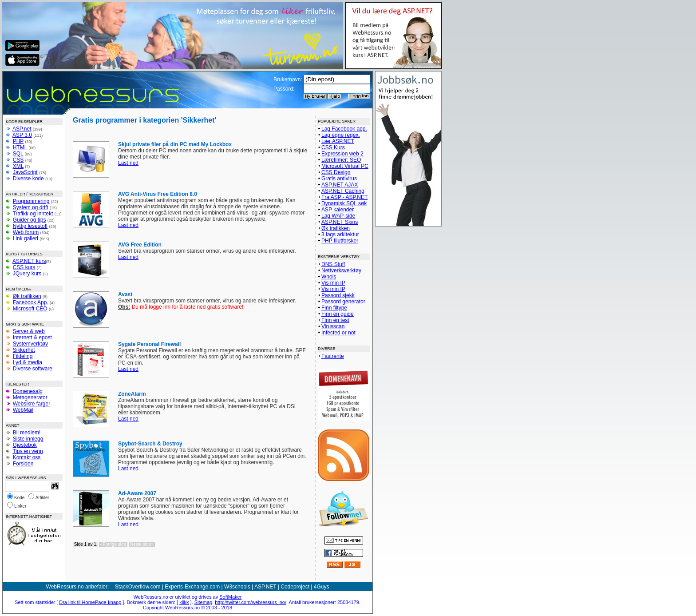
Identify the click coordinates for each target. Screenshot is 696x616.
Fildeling (23, 356)
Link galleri (26, 238)
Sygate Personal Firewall (149, 344)
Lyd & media (28, 362)
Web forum (26, 232)
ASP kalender (338, 210)
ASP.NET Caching (343, 191)
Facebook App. (31, 302)
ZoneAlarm (132, 394)
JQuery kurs (27, 274)
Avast (125, 294)
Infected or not (338, 333)
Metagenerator (30, 397)
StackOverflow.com (138, 587)
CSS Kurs (333, 147)
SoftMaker (230, 597)
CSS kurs (24, 267)
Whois (329, 277)
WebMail (23, 410)
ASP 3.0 (22, 135)
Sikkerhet (24, 350)
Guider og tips (30, 220)
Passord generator (343, 302)
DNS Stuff (333, 264)
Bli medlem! (27, 433)
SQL (18, 154)
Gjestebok (25, 445)
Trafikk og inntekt (33, 214)
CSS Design (336, 172)
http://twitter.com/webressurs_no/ (251, 602)
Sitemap (203, 602)
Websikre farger (32, 404)
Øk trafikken (27, 296)
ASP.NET (265, 587)
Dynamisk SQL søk (344, 203)
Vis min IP (333, 283)
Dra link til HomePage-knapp (90, 602)
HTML (20, 147)
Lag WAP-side (338, 216)
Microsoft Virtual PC (345, 166)
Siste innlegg (28, 439)
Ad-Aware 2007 (137, 493)
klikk (184, 602)
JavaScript (25, 172)
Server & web (29, 331)
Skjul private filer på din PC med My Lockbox (175, 144)
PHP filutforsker (340, 241)
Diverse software (33, 369)
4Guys (322, 587)
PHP (18, 141)
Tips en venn (28, 451)
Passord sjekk (338, 295)
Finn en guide (338, 314)
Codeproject (295, 587)
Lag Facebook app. (344, 129)
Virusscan (333, 326)
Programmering (31, 201)
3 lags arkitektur (340, 234)
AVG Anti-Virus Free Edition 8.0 (158, 194)
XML (18, 166)
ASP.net (22, 129)
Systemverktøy (30, 344)
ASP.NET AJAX (340, 185)
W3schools (237, 587)
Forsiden (23, 464)
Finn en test (335, 320)
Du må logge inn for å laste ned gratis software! (181, 307)
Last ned (128, 163)
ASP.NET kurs (29, 261)
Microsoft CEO (30, 309)
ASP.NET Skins (340, 222)
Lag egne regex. (341, 135)
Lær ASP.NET (338, 141)
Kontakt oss (27, 457)
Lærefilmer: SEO (341, 160)
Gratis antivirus (339, 179)
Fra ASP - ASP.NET (344, 197)
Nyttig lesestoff (30, 226)
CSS (18, 160)
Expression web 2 (342, 154)
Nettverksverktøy (341, 270)
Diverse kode (28, 179)
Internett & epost (32, 338)
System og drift (31, 207)
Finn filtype (334, 308)
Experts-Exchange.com (192, 587)
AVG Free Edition (140, 245)
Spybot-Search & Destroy (150, 444)
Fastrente (333, 356)
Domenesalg (28, 391)
